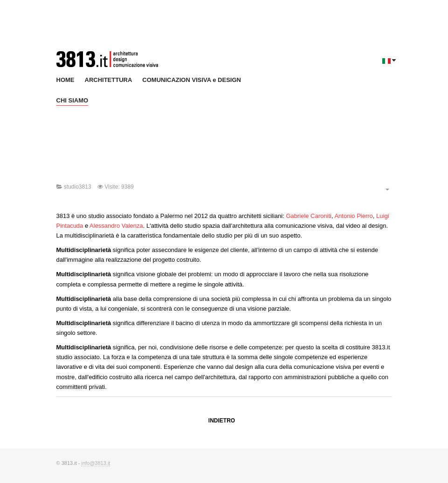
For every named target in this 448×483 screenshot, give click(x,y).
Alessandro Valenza (116, 226)
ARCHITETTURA (109, 80)
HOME (65, 80)
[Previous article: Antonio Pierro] (222, 421)
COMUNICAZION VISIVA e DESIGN (192, 80)
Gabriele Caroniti (309, 216)
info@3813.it (96, 463)
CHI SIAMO (72, 100)
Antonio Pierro (353, 216)
